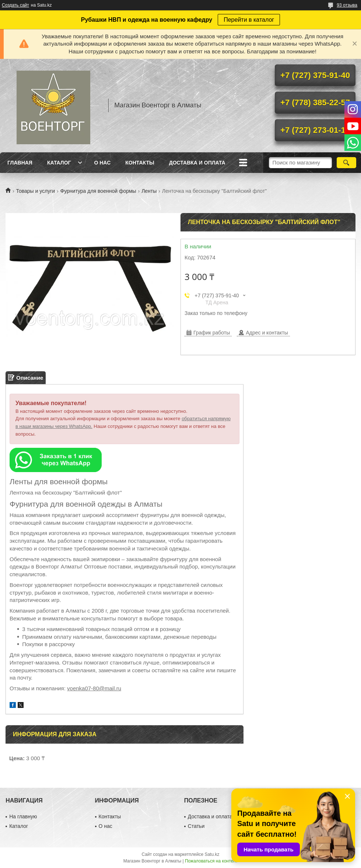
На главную (23, 816)
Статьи (196, 826)
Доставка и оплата (197, 163)
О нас (102, 163)
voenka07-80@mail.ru (94, 688)
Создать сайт (15, 5)
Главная (20, 163)
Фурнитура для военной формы (98, 191)
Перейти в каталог (249, 20)
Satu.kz (212, 854)
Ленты (149, 191)
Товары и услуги (35, 191)
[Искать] (346, 163)
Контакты (140, 163)
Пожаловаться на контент (211, 861)
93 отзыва (347, 5)
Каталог (59, 163)
